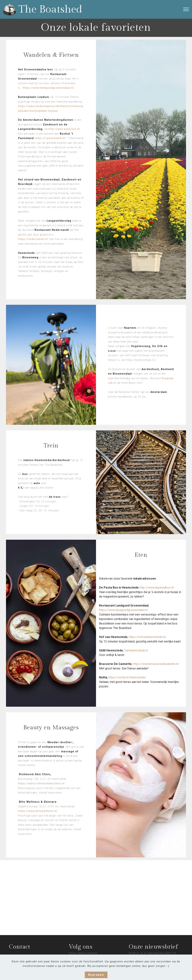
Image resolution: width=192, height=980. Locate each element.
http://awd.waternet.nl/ (64, 129)
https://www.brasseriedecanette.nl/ (156, 664)
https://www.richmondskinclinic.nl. (42, 784)
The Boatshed (50, 9)
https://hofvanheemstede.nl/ (148, 637)
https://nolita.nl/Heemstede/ (128, 677)
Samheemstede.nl (136, 650)
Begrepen (96, 975)
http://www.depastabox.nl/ (157, 588)
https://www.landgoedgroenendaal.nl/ (48, 88)
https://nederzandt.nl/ (33, 239)
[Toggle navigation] (186, 9)
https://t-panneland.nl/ (50, 138)
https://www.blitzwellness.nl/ (38, 811)
